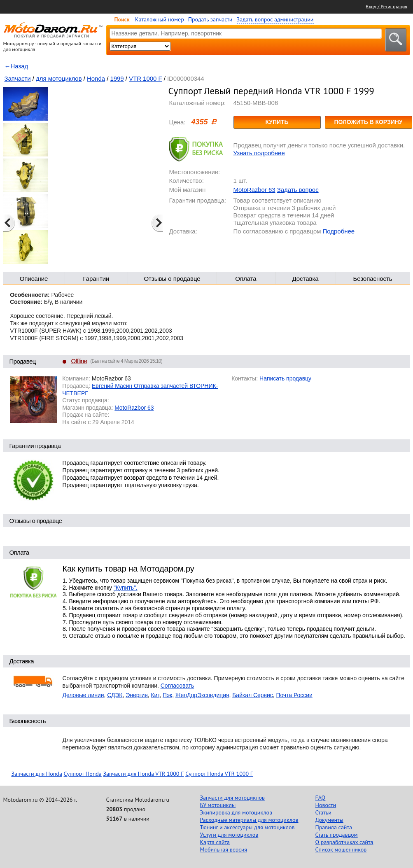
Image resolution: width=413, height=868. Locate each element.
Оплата (246, 279)
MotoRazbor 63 (254, 190)
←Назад (16, 66)
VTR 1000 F (145, 78)
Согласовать (177, 686)
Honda (96, 78)
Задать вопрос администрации (275, 19)
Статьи (323, 812)
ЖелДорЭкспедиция (202, 695)
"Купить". (126, 588)
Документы (329, 820)
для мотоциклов (59, 78)
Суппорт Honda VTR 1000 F (219, 774)
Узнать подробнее (259, 153)
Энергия (137, 695)
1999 (117, 78)
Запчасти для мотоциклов (232, 798)
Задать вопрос (298, 190)
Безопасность (372, 279)
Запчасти (18, 78)
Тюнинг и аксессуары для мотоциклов (247, 827)
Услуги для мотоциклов (229, 835)
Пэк (167, 695)
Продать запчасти (210, 19)
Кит (155, 695)
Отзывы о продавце (172, 279)
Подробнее (339, 231)
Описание (34, 279)
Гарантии (96, 279)
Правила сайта (334, 827)
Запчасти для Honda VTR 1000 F (144, 774)
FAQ (321, 798)
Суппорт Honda (83, 774)
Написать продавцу (285, 378)
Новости (326, 805)
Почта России (294, 695)
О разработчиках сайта (344, 842)
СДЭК (115, 695)
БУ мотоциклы (218, 805)
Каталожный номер (160, 19)
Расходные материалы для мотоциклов (249, 820)
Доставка (305, 279)
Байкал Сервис (253, 695)
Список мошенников (341, 849)
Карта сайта (215, 842)
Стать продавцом (337, 835)
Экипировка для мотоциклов (236, 812)
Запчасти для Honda (37, 774)
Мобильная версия (224, 849)
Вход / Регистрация (386, 6)
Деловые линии (83, 695)
